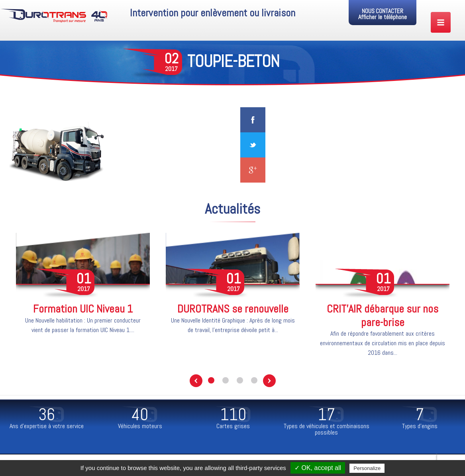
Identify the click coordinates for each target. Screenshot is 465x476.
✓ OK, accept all (318, 468)
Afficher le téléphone (383, 17)
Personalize (367, 468)
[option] (83, 288)
